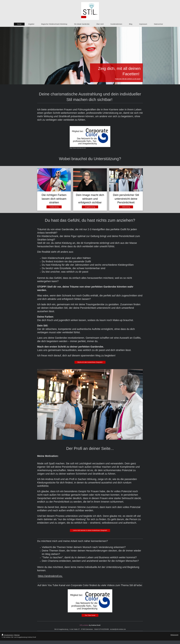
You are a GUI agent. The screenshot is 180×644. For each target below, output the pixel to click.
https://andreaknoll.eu (50, 576)
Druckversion (8, 635)
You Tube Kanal (90, 615)
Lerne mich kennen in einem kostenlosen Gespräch (90, 530)
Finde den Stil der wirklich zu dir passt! (128, 79)
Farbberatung (54, 207)
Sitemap (17, 635)
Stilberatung (126, 207)
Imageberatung (90, 207)
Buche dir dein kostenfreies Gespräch (90, 362)
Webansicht (174, 635)
